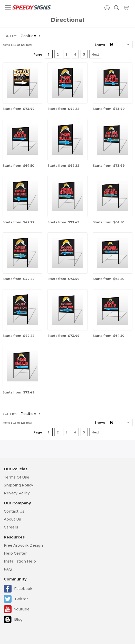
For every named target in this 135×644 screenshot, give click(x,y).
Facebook (23, 589)
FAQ (8, 569)
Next (95, 54)
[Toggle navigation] (8, 8)
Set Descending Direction (48, 36)
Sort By (9, 36)
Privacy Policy (17, 493)
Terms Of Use (17, 477)
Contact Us (14, 511)
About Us (12, 519)
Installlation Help (20, 561)
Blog (18, 619)
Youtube (22, 609)
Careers (11, 527)
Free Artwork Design (23, 545)
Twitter (21, 599)
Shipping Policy (18, 485)
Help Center (15, 553)
